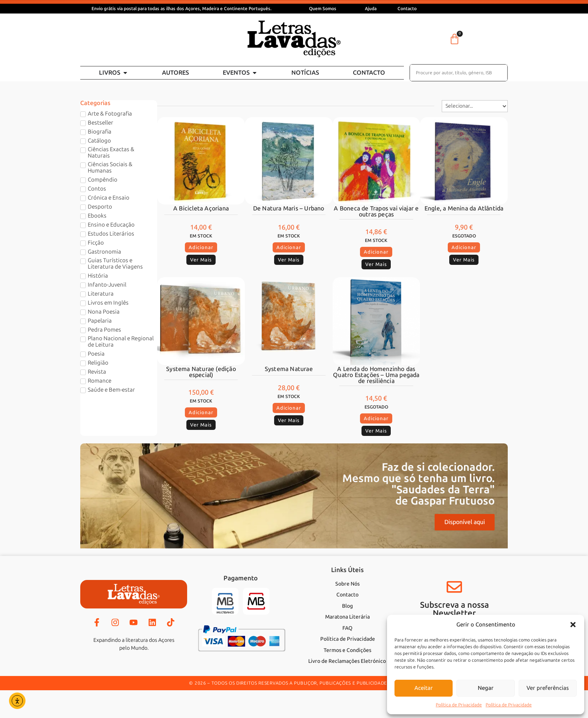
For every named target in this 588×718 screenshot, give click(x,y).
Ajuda (371, 9)
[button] (573, 625)
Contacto (407, 9)
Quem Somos (323, 9)
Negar (486, 688)
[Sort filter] (475, 106)
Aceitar (424, 688)
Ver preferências (548, 688)
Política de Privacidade (459, 705)
